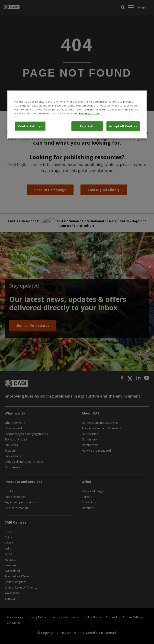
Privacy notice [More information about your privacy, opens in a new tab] (89, 113)
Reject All (87, 126)
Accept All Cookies (123, 126)
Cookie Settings (30, 126)
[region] (77, 115)
